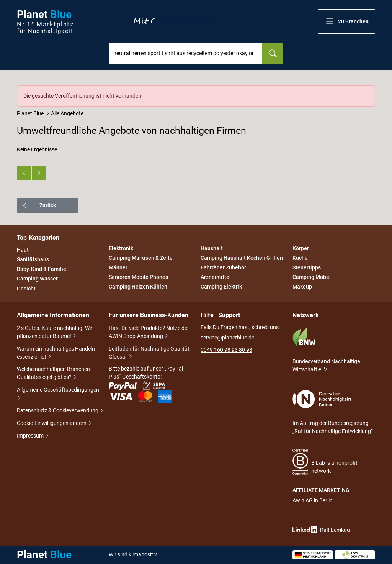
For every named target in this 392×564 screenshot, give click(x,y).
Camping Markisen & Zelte (141, 258)
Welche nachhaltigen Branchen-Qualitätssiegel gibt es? (54, 374)
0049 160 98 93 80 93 (226, 350)
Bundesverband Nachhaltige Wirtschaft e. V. (326, 350)
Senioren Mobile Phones (138, 277)
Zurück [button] (39, 205)
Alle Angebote (67, 113)
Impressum (31, 436)
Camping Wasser (37, 279)
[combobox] (186, 53)
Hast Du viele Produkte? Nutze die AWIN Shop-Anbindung (149, 333)
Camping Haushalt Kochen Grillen (242, 258)
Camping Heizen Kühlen (138, 287)
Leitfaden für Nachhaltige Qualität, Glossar (150, 353)
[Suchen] (273, 53)
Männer (118, 267)
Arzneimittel (216, 277)
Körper (301, 248)
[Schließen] (370, 91)
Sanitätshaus (33, 259)
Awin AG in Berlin (313, 500)
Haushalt (212, 248)
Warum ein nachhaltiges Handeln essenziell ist (56, 353)
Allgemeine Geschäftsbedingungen (58, 394)
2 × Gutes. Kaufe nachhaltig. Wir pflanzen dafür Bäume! (55, 333)
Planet (45, 22)
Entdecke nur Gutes (175, 21)
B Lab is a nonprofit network (325, 462)
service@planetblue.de (227, 338)
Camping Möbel (312, 277)
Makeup (302, 287)
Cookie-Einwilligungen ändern (52, 424)
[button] (347, 21)
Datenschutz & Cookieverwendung (58, 411)
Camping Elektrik (221, 287)
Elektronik (121, 248)
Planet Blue (30, 113)
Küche (300, 258)
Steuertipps (307, 267)
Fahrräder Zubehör (223, 267)
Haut (23, 250)
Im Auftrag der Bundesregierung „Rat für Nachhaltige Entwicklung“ (333, 412)
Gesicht (26, 289)
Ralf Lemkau (321, 530)
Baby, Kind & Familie (42, 269)
